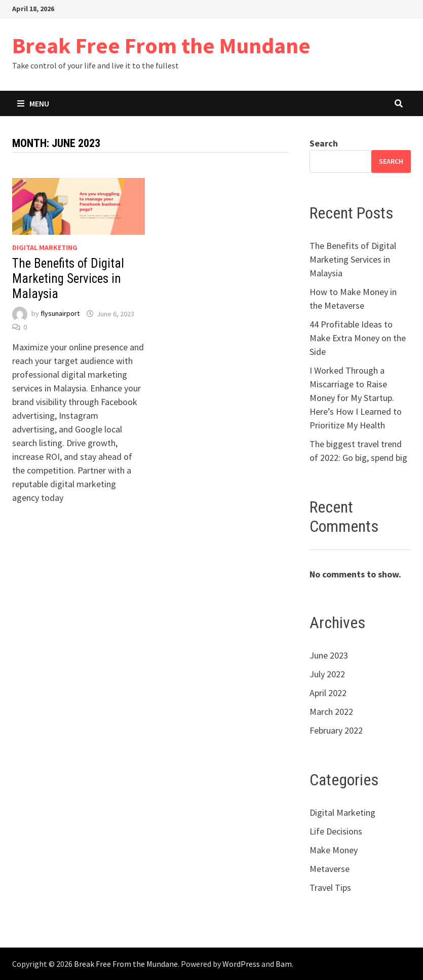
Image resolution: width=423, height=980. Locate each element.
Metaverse (330, 869)
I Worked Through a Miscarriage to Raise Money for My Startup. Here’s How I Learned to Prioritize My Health (356, 398)
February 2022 (336, 730)
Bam (284, 964)
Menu (33, 103)
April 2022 (328, 693)
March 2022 (331, 712)
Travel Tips (330, 887)
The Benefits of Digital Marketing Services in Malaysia (68, 279)
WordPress (241, 964)
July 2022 (327, 674)
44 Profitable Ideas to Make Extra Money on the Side (358, 338)
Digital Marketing (45, 247)
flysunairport (60, 314)
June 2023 (329, 655)
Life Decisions (336, 831)
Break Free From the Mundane (161, 45)
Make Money (334, 850)
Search (324, 143)
